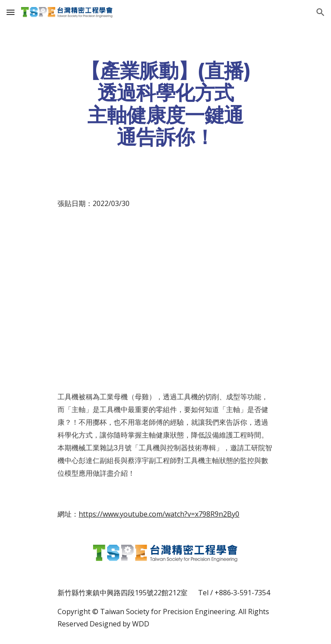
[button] (11, 12)
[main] (165, 104)
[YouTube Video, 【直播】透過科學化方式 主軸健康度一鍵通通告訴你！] (165, 300)
